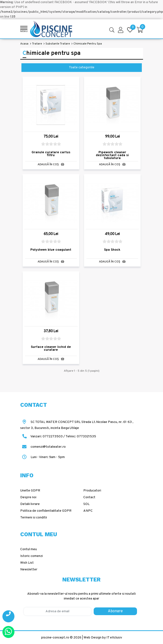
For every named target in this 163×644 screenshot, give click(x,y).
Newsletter (29, 569)
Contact (89, 497)
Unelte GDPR (30, 490)
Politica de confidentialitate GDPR (46, 510)
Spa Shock (112, 250)
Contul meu (29, 549)
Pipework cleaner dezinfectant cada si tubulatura (112, 155)
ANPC (88, 510)
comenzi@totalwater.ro (43, 447)
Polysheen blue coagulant (51, 250)
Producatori (92, 490)
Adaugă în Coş (51, 164)
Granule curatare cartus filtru (51, 154)
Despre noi (28, 497)
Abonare (115, 611)
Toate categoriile (82, 67)
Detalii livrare (30, 504)
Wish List (27, 563)
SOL (86, 504)
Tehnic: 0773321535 (81, 436)
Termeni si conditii (34, 517)
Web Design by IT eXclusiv (103, 637)
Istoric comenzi (32, 556)
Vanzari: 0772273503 (46, 436)
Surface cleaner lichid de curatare (51, 348)
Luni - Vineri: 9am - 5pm (42, 457)
